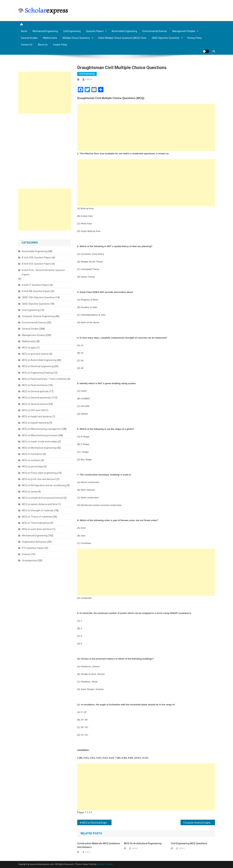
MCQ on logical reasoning (35, 423)
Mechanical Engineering (45, 31)
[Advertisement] (146, 127)
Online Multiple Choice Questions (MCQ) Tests (122, 38)
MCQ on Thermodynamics (36, 523)
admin (89, 79)
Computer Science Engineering (38, 316)
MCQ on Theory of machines (37, 517)
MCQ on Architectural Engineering (143, 843)
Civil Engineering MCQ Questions (189, 843)
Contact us (27, 45)
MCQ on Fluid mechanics (35, 385)
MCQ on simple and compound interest (42, 498)
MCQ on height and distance (37, 416)
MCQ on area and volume (35, 354)
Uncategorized (30, 560)
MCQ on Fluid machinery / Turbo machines (44, 379)
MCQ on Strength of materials (38, 510)
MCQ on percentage (32, 467)
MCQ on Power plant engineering (39, 473)
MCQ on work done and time (37, 529)
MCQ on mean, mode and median (40, 442)
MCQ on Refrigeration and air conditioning (44, 485)
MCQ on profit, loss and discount (39, 479)
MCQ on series (30, 492)
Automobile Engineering (124, 31)
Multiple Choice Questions (76, 38)
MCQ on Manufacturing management (42, 429)
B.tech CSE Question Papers (37, 258)
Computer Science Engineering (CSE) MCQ (199, 823)
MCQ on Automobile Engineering (39, 360)
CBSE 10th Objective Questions (38, 297)
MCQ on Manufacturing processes (40, 435)
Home (24, 31)
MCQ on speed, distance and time (40, 504)
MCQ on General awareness (37, 398)
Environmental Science (155, 31)
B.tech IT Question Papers (36, 285)
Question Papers (95, 31)
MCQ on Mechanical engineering (39, 448)
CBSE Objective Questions (166, 38)
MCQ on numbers (31, 460)
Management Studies (184, 31)
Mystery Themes (105, 864)
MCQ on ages (29, 348)
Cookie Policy (60, 45)
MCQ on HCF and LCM (33, 410)
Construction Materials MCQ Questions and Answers (99, 845)
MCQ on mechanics (32, 454)
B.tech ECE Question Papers (37, 264)
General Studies (29, 38)
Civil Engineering (72, 31)
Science (26, 554)
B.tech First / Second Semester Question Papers (43, 272)
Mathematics (50, 38)
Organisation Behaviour (34, 542)
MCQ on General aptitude (35, 391)
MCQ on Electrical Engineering (97, 823)
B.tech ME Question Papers (36, 291)
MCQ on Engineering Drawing (37, 373)
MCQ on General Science (35, 404)
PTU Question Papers (33, 548)
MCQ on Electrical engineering (38, 366)
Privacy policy (194, 38)
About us (43, 45)
